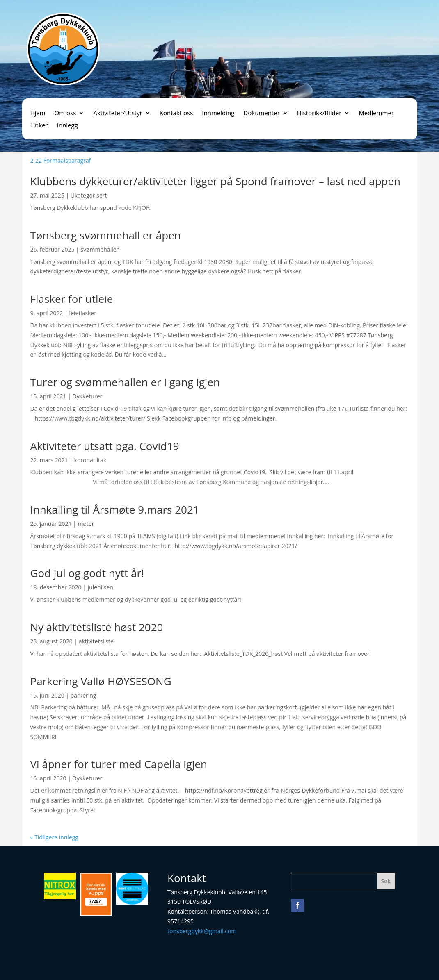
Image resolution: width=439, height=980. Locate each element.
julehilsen (101, 587)
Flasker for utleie (72, 299)
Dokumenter (261, 113)
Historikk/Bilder (319, 113)
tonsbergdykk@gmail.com (202, 931)
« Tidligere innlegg (54, 837)
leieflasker (83, 313)
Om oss (65, 113)
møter (86, 524)
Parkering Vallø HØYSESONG (101, 681)
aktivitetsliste (96, 641)
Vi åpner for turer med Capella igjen (119, 764)
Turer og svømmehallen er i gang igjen (125, 382)
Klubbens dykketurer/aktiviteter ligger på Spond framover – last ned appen (216, 181)
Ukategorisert (89, 195)
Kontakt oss (176, 113)
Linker (39, 126)
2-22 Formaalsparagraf (61, 160)
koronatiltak (90, 460)
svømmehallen (100, 249)
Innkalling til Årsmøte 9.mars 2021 (115, 509)
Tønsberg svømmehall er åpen (106, 235)
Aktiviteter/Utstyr (118, 113)
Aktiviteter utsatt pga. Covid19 (105, 446)
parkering (83, 695)
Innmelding (218, 113)
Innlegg (67, 126)
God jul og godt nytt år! (87, 573)
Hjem (38, 113)
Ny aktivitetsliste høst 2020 (97, 627)
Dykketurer (88, 396)
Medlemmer (376, 113)
